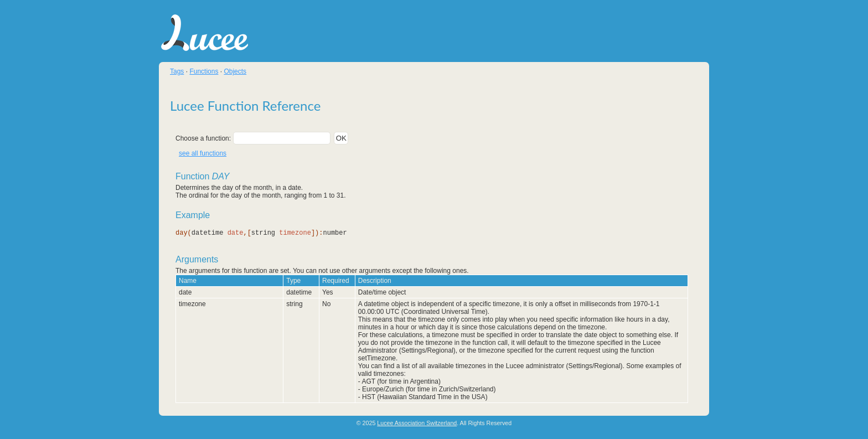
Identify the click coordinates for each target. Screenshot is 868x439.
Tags (177, 71)
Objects (235, 71)
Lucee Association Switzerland (417, 423)
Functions (204, 71)
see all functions (203, 153)
